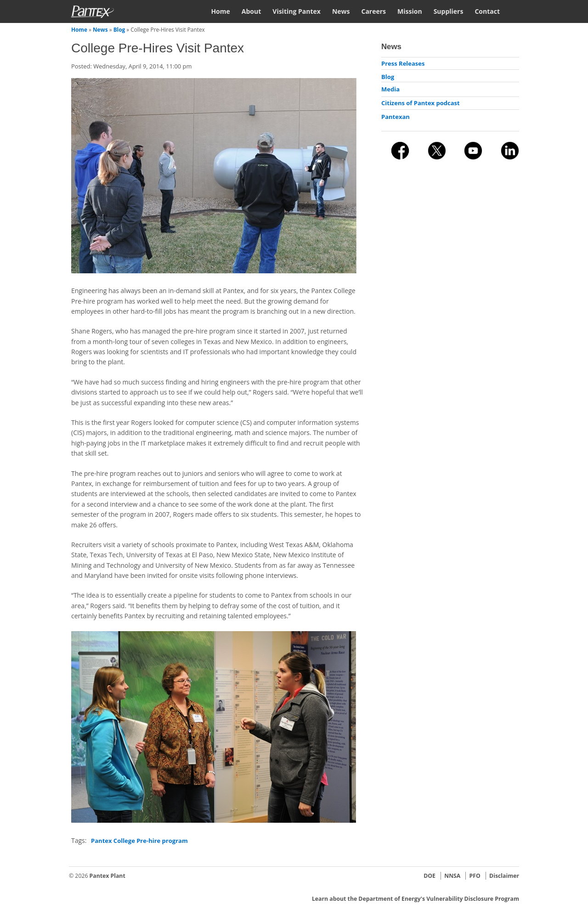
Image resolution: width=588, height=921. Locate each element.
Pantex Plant (107, 876)
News (341, 11)
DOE (430, 876)
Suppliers (449, 11)
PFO (475, 876)
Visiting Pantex (297, 11)
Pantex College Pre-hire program (139, 841)
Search (515, 11)
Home (220, 11)
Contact (487, 11)
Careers (373, 11)
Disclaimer (504, 876)
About (251, 11)
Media (390, 89)
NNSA (452, 876)
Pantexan (396, 117)
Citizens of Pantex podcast (421, 103)
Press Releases (403, 63)
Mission (410, 11)
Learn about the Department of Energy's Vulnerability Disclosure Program (416, 899)
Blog (119, 29)
